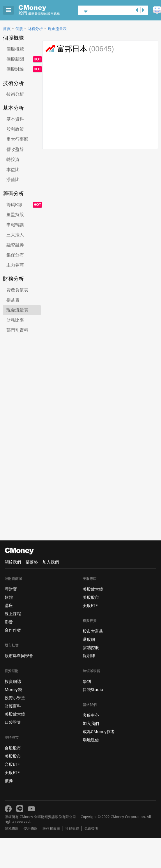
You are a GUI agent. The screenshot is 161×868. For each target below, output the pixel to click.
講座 (9, 605)
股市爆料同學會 (19, 656)
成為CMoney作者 (99, 732)
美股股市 (13, 756)
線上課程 (13, 614)
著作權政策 (51, 829)
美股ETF (12, 772)
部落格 (32, 562)
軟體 (9, 597)
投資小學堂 (15, 698)
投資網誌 (13, 681)
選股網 (89, 639)
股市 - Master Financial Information (48, 10)
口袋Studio (93, 689)
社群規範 (72, 829)
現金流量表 (57, 29)
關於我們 (13, 562)
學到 (87, 681)
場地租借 (91, 740)
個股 (19, 29)
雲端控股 (91, 647)
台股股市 (13, 748)
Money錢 (13, 689)
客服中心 (91, 715)
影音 (9, 622)
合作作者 (13, 630)
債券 (9, 781)
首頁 (7, 29)
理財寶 (11, 589)
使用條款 (31, 829)
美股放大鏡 (15, 714)
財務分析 (35, 29)
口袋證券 (13, 722)
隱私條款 (12, 829)
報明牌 (89, 656)
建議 (157, 10)
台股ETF (12, 764)
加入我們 (51, 562)
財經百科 (13, 706)
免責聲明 (91, 829)
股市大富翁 (93, 631)
